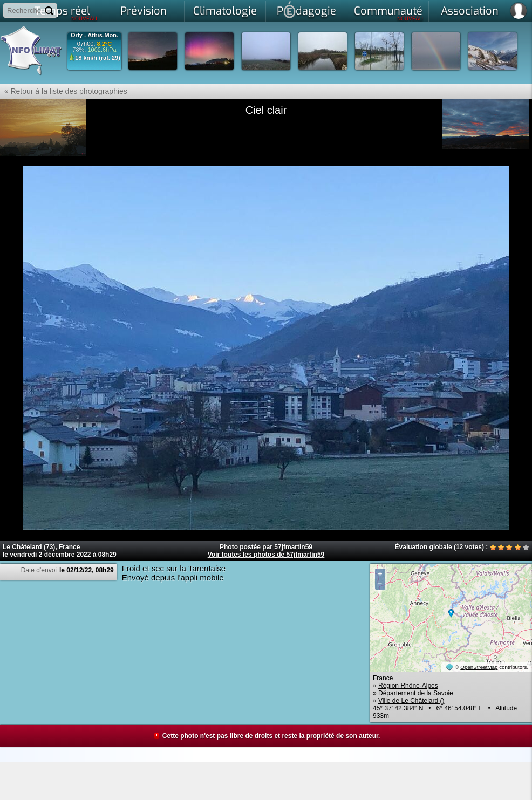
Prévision (144, 11)
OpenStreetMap (479, 667)
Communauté (389, 13)
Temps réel (66, 13)
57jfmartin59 (293, 547)
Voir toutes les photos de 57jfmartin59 (266, 555)
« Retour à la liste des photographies (64, 91)
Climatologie (225, 11)
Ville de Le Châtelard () (411, 701)
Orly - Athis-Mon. (94, 35)
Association (470, 11)
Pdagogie (306, 10)
